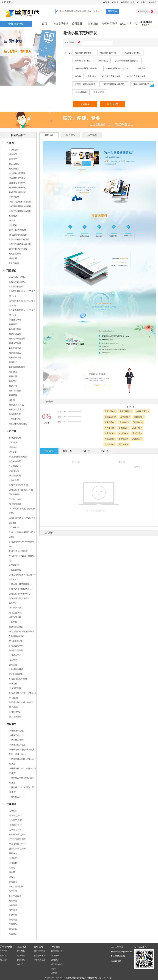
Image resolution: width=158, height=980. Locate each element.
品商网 (54, 973)
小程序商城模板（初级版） (87, 68)
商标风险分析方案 (17, 367)
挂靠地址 (13, 447)
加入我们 (4, 960)
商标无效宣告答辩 (17, 339)
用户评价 (71, 135)
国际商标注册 (57, 951)
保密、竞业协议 (16, 886)
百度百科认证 (81, 92)
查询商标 (112, 11)
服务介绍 (49, 135)
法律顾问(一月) (16, 816)
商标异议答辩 (15, 334)
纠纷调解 (13, 929)
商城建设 (55, 960)
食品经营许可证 (16, 669)
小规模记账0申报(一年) (19, 745)
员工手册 (13, 891)
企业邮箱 (92, 76)
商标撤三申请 (15, 357)
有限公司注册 (15, 438)
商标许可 (13, 386)
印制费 (12, 400)
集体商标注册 (15, 414)
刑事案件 (13, 924)
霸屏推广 (13, 159)
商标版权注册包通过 (18, 424)
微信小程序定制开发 (142, 84)
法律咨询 (13, 811)
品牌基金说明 (40, 960)
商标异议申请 (15, 348)
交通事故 (13, 915)
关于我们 (4, 951)
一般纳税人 (14, 684)
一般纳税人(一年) (17, 797)
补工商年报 (14, 565)
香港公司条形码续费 (18, 679)
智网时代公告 (128, 2)
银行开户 (13, 452)
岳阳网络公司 (57, 964)
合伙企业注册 (15, 461)
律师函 (12, 877)
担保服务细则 (40, 956)
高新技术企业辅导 (17, 282)
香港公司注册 (15, 476)
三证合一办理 (15, 499)
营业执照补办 (15, 504)
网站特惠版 (14, 169)
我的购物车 (145, 11)
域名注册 (13, 154)
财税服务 (93, 24)
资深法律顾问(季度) (18, 839)
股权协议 (13, 853)
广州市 (8, 2)
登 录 (106, 2)
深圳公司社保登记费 (18, 457)
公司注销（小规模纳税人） (21, 589)
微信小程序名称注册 (112, 76)
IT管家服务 (14, 150)
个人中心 (142, 2)
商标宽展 (13, 395)
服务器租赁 (14, 164)
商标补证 (13, 362)
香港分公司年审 (16, 646)
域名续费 (13, 258)
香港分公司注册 (16, 641)
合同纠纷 (13, 920)
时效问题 (21, 956)
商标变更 (13, 381)
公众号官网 (99, 92)
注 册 (115, 2)
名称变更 (13, 603)
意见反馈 (21, 964)
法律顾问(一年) (16, 830)
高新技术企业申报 (17, 277)
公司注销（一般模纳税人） (21, 594)
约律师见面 (14, 858)
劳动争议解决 (15, 896)
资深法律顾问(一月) (18, 834)
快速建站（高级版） (18, 183)
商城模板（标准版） (84, 53)
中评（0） (87, 451)
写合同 (12, 868)
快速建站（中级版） (18, 178)
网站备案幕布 (15, 254)
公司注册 (77, 24)
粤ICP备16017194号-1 (104, 978)
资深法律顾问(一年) (18, 849)
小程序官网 (103, 61)
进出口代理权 (15, 688)
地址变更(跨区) (16, 613)
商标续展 (13, 376)
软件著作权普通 (16, 287)
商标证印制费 (15, 391)
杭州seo (54, 969)
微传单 (78, 76)
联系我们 (4, 956)
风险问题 (21, 960)
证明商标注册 (15, 419)
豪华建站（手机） (83, 61)
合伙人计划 (126, 24)
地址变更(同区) (16, 608)
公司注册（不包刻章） (19, 551)
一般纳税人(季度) (17, 740)
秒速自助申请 (61, 24)
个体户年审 (14, 528)
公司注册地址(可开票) (19, 598)
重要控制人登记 (16, 627)
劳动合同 (13, 882)
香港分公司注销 (16, 650)
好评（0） (68, 451)
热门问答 (92, 135)
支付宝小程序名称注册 (85, 84)
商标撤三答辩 (15, 343)
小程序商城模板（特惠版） (127, 61)
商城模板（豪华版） (109, 53)
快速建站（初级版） (18, 173)
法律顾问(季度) (16, 820)
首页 (44, 24)
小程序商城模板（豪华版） (114, 84)
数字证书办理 (15, 717)
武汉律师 (55, 956)
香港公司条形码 (16, 674)
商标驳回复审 (15, 329)
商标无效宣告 (15, 353)
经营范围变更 (15, 617)
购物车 (153, 2)
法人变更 (13, 660)
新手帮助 (21, 951)
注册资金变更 (15, 655)
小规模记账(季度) (17, 731)
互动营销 (141, 68)
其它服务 (13, 934)
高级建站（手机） (133, 53)
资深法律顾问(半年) (18, 844)
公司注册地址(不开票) (19, 485)
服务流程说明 (40, 951)
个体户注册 (14, 480)
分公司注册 (14, 471)
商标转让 (13, 372)
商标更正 (13, 324)
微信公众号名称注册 (137, 76)
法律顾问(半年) (16, 825)
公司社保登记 (15, 712)
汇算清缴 (13, 442)
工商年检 (13, 622)
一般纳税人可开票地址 (19, 584)
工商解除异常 (15, 570)
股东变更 (13, 665)
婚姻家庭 (13, 901)
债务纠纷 (13, 905)
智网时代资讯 (110, 24)
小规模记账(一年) (17, 735)
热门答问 (49, 533)
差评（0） (106, 451)
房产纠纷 (13, 910)
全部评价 (49, 451)
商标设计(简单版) (17, 405)
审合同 (12, 872)
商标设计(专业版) (17, 409)
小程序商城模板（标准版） (118, 68)
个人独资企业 (15, 466)
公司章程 (13, 863)
